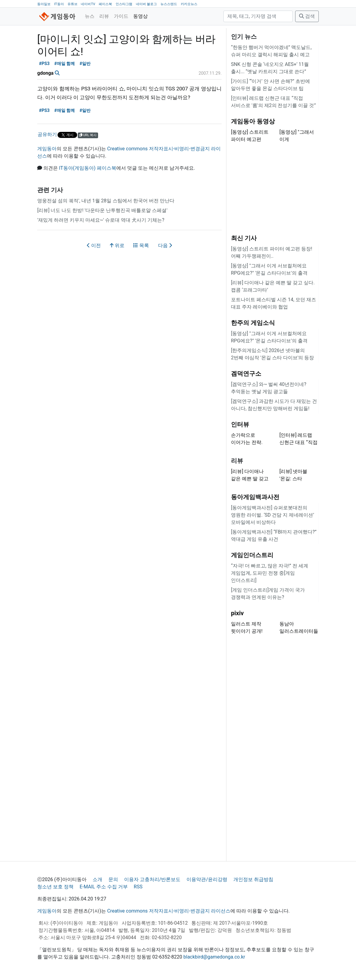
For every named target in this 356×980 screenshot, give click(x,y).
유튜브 (73, 4)
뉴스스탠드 (169, 4)
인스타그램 (124, 4)
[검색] (258, 16)
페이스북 (105, 4)
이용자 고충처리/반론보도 (152, 879)
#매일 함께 (64, 64)
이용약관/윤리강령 (207, 879)
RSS (138, 887)
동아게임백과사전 (255, 497)
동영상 (140, 16)
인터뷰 (240, 424)
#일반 (85, 64)
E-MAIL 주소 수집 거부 (104, 887)
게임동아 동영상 (253, 121)
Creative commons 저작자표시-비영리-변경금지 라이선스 (169, 911)
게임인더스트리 (252, 555)
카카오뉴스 (189, 4)
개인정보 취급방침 (253, 879)
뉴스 (90, 16)
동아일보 (44, 4)
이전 (94, 245)
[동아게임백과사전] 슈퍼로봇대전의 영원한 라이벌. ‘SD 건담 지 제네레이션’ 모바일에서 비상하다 (272, 515)
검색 (307, 16)
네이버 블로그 (146, 4)
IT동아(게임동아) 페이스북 (88, 168)
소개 (97, 879)
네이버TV (88, 4)
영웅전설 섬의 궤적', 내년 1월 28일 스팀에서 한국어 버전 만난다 (106, 201)
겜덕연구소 (246, 374)
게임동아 (47, 149)
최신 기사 (244, 238)
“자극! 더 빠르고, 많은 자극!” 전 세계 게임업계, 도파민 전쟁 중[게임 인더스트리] (270, 573)
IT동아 (59, 4)
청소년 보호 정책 (55, 887)
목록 (141, 245)
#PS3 (44, 64)
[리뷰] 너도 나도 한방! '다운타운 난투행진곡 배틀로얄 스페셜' (102, 210)
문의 (113, 879)
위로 (117, 245)
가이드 (121, 16)
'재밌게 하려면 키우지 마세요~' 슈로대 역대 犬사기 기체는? (101, 220)
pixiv (237, 613)
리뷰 (104, 16)
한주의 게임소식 (253, 323)
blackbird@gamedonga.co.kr (214, 957)
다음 (165, 245)
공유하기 (47, 134)
